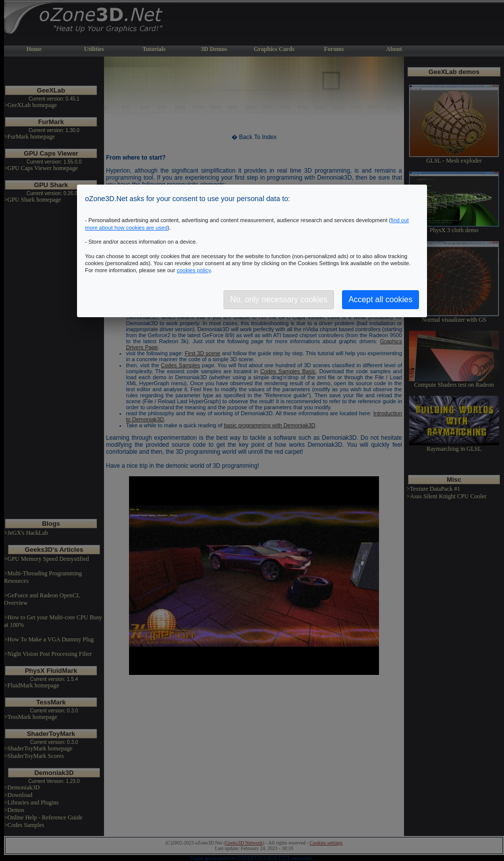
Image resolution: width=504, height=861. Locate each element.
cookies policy (193, 270)
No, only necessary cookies (279, 299)
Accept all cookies (380, 299)
